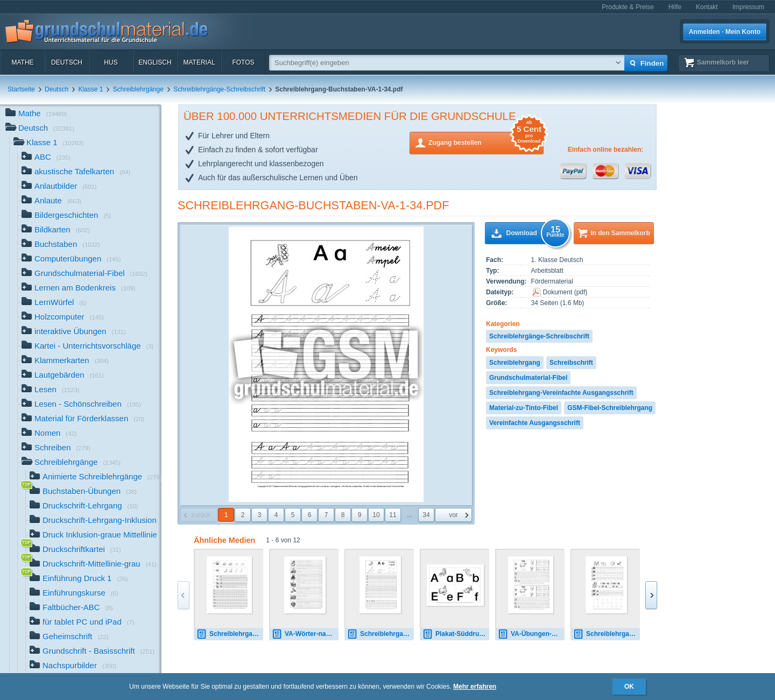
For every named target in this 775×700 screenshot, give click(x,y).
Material (199, 62)
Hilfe (675, 7)
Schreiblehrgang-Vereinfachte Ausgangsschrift (561, 393)
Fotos (243, 62)
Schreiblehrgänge (138, 89)
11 (393, 515)
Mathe (22, 62)
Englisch (155, 62)
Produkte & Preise (628, 7)
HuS (111, 62)
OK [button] (629, 687)
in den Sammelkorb (620, 233)
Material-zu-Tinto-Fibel (524, 408)
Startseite (21, 89)
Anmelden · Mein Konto (725, 32)
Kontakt (707, 7)
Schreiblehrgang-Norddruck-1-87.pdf (607, 634)
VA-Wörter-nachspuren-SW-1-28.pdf (305, 634)
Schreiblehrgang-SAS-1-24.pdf (230, 634)
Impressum (748, 7)
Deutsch (67, 62)
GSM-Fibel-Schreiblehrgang (610, 408)
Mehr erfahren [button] (475, 687)
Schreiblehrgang (515, 363)
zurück (200, 515)
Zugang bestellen (486, 142)
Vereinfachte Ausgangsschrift (535, 423)
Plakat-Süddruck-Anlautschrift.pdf (456, 634)
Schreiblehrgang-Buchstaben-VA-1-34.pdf (313, 205)
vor (453, 515)
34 (426, 515)
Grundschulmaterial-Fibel (528, 378)
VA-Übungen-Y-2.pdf (531, 634)
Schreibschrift (571, 363)
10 (376, 515)
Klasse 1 (90, 89)
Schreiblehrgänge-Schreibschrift (219, 89)
